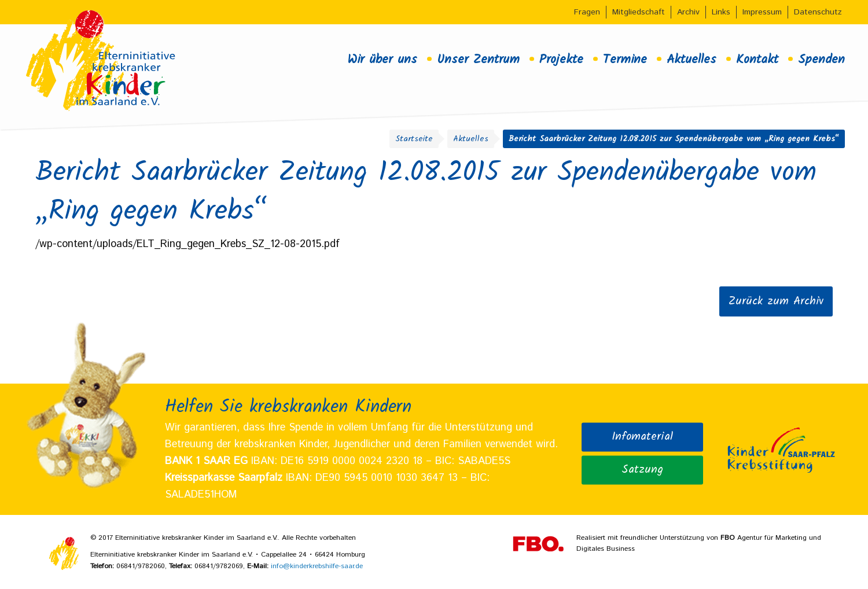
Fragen (587, 12)
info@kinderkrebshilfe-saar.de (317, 566)
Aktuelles (692, 60)
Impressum (762, 12)
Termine (625, 60)
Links (721, 12)
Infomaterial (642, 436)
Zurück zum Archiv (776, 301)
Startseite (414, 139)
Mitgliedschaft (639, 12)
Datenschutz (818, 12)
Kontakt (757, 60)
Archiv (688, 12)
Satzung (642, 470)
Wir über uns (382, 60)
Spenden (821, 60)
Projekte (561, 60)
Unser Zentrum (478, 60)
